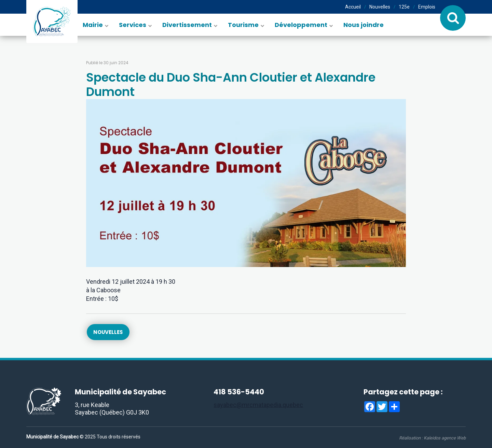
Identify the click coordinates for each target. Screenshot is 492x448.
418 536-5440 (239, 392)
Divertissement (187, 25)
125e (404, 7)
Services (133, 25)
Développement (301, 25)
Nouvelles (380, 7)
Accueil (353, 7)
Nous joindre (364, 25)
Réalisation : (432, 438)
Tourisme (243, 25)
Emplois (427, 7)
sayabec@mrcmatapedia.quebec (258, 405)
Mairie (93, 25)
